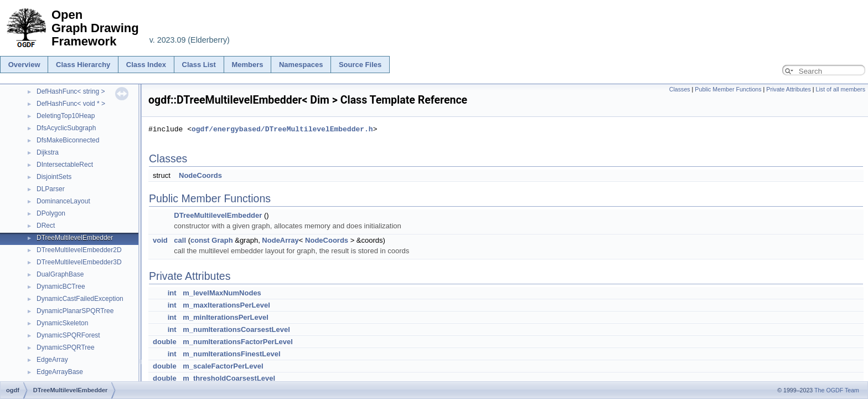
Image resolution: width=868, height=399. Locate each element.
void (160, 240)
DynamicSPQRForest (68, 335)
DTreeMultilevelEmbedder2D (79, 250)
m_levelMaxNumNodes (222, 293)
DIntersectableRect (65, 165)
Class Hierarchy (83, 65)
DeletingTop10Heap (66, 116)
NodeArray (280, 240)
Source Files (360, 65)
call (180, 240)
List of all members (841, 89)
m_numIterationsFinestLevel (231, 354)
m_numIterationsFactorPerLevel (238, 342)
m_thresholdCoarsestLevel (229, 378)
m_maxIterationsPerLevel (226, 305)
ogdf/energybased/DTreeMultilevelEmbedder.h (282, 129)
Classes (680, 89)
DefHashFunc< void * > (71, 104)
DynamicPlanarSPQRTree (75, 311)
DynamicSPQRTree (66, 347)
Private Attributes (789, 89)
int (172, 293)
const (200, 240)
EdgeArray (52, 360)
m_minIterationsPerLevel (226, 317)
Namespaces (301, 65)
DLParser (51, 189)
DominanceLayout (63, 201)
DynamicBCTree (61, 287)
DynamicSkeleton (62, 323)
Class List (199, 65)
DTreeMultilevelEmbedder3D (79, 262)
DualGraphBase (60, 274)
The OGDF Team (837, 390)
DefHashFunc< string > (71, 91)
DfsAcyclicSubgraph (66, 128)
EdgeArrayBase (60, 372)
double (165, 342)
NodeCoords (200, 175)
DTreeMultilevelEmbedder (75, 238)
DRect (46, 226)
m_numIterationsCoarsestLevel (236, 329)
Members (247, 65)
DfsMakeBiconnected (68, 140)
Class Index (146, 65)
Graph (222, 240)
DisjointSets (54, 177)
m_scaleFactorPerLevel (223, 366)
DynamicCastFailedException (80, 299)
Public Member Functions (728, 89)
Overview (24, 65)
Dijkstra (48, 152)
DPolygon (51, 213)
